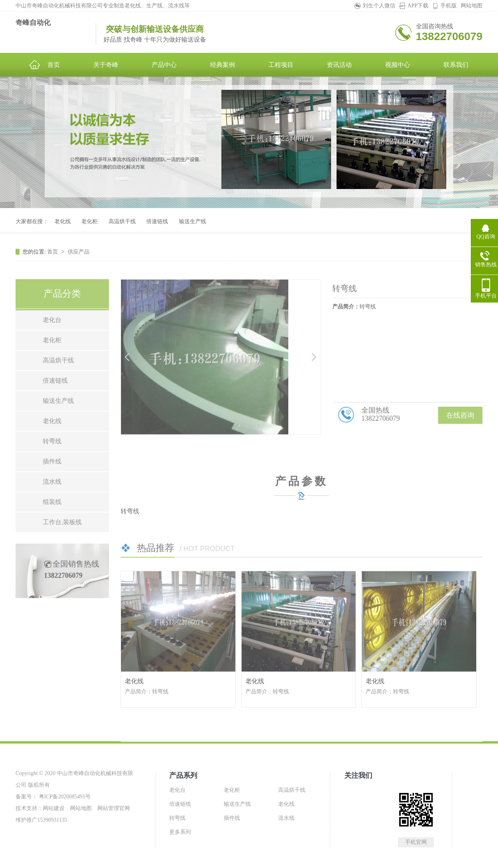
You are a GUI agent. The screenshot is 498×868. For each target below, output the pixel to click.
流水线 (52, 502)
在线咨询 (460, 436)
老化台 (52, 340)
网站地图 (472, 6)
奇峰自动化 (33, 23)
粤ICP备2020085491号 (64, 797)
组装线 (52, 522)
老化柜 (89, 221)
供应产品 (79, 262)
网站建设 (54, 808)
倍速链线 (157, 221)
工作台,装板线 (62, 543)
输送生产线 (193, 221)
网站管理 (108, 808)
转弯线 (52, 462)
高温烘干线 (122, 221)
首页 (53, 262)
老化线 (63, 221)
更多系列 (180, 832)
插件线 (52, 482)
